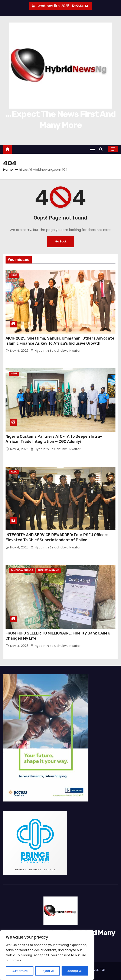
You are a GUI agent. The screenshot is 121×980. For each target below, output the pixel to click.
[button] (102, 149)
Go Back (61, 241)
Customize (20, 971)
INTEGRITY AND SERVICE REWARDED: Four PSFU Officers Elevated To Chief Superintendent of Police (57, 537)
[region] (47, 955)
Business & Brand (48, 570)
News (14, 275)
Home (8, 169)
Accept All (75, 971)
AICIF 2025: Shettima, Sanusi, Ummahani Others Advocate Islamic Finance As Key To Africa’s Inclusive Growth (60, 341)
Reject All (48, 971)
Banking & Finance (22, 570)
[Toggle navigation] (92, 149)
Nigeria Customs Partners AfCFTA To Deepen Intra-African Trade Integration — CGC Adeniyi (54, 439)
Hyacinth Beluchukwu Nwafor (55, 351)
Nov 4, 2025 (20, 351)
